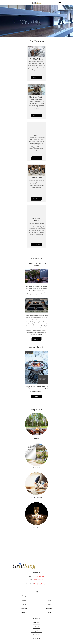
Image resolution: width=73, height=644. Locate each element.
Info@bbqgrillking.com (41, 584)
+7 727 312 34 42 (40, 576)
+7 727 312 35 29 (38, 580)
